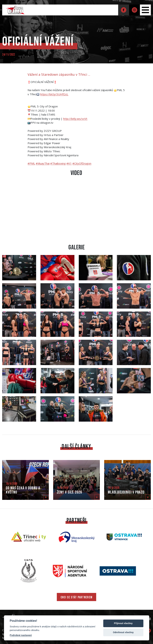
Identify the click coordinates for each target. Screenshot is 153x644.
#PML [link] (31, 163)
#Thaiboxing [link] (58, 163)
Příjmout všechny (123, 623)
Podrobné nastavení (21, 635)
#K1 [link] (69, 163)
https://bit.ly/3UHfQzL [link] (54, 94)
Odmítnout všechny (123, 632)
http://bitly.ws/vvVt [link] (75, 119)
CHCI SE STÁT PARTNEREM (77, 597)
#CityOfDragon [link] (82, 163)
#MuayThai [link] (43, 163)
